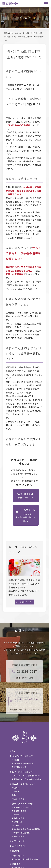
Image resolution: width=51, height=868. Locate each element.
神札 (15, 795)
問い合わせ (11, 150)
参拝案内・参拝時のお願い (24, 763)
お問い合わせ (18, 856)
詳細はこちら (26, 602)
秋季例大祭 (18, 822)
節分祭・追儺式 (20, 811)
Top (14, 751)
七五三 (16, 825)
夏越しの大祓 (19, 818)
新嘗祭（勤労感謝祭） (23, 833)
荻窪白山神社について (23, 756)
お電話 (36, 147)
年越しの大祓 (19, 836)
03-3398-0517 (25, 672)
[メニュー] (46, 4)
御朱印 (16, 788)
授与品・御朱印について (24, 784)
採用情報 (16, 864)
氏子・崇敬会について (23, 772)
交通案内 (16, 851)
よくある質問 (18, 846)
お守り (16, 791)
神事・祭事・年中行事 (23, 804)
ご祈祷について (20, 767)
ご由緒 (16, 760)
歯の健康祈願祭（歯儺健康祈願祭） (28, 829)
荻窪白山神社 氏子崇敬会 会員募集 (28, 779)
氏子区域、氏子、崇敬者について (27, 776)
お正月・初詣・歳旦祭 (23, 807)
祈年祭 (16, 815)
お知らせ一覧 (18, 841)
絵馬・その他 (19, 799)
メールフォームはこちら (24, 702)
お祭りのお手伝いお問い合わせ (26, 859)
